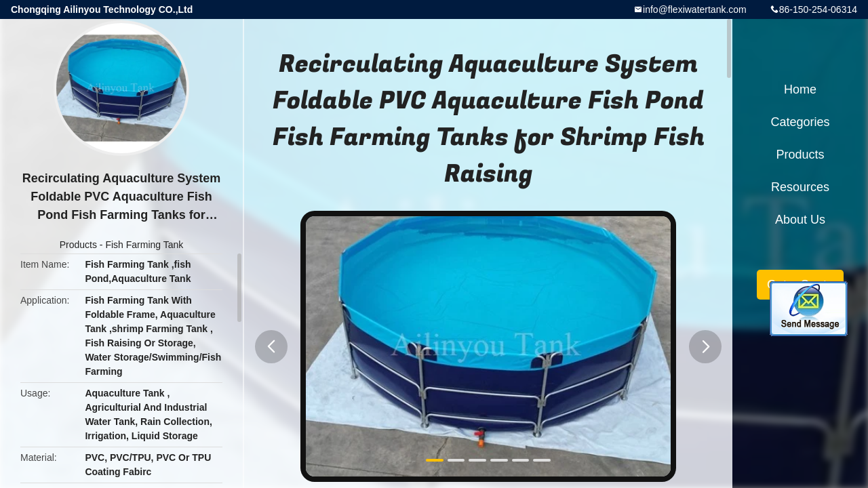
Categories (800, 122)
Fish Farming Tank (144, 245)
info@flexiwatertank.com (695, 9)
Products (78, 245)
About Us (800, 220)
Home (800, 89)
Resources (800, 187)
